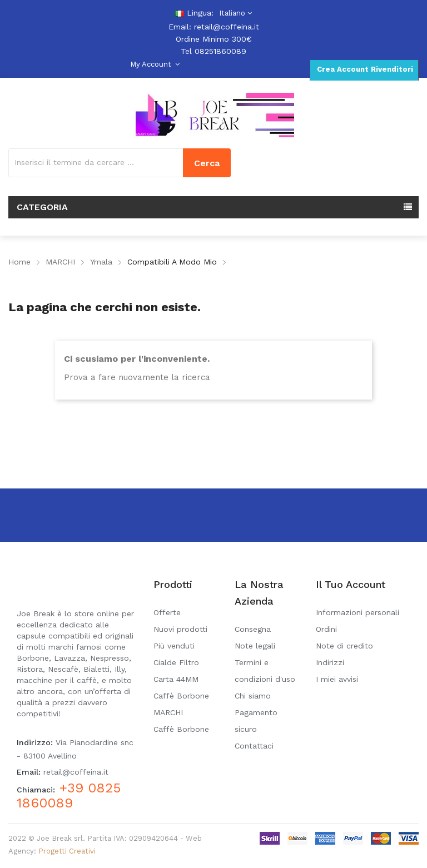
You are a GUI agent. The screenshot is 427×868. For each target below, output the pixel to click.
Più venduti (174, 646)
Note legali (255, 646)
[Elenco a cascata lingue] (234, 13)
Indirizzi (330, 662)
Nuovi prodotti (180, 629)
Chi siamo (253, 696)
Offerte (167, 612)
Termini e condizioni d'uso (265, 671)
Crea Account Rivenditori (364, 69)
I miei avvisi (337, 679)
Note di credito (344, 646)
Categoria (42, 207)
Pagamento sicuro (256, 721)
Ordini (326, 629)
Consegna (253, 629)
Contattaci (254, 746)
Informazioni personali (358, 612)
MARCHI (168, 712)
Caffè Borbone (181, 729)
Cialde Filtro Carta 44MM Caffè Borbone (181, 679)
